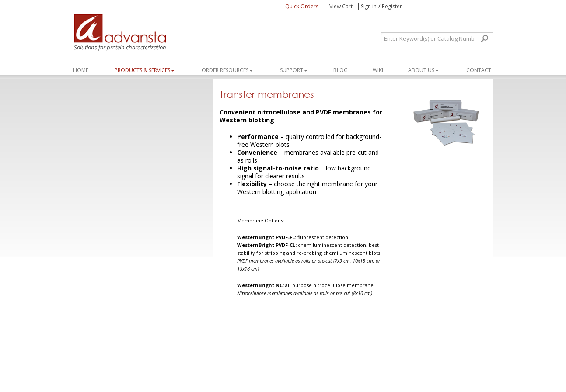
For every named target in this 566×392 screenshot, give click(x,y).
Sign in (369, 6)
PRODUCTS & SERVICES (145, 70)
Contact (479, 70)
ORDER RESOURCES (227, 70)
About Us (423, 70)
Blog (341, 70)
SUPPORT (294, 70)
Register (392, 6)
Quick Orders (302, 6)
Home (81, 70)
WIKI (378, 70)
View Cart (342, 6)
